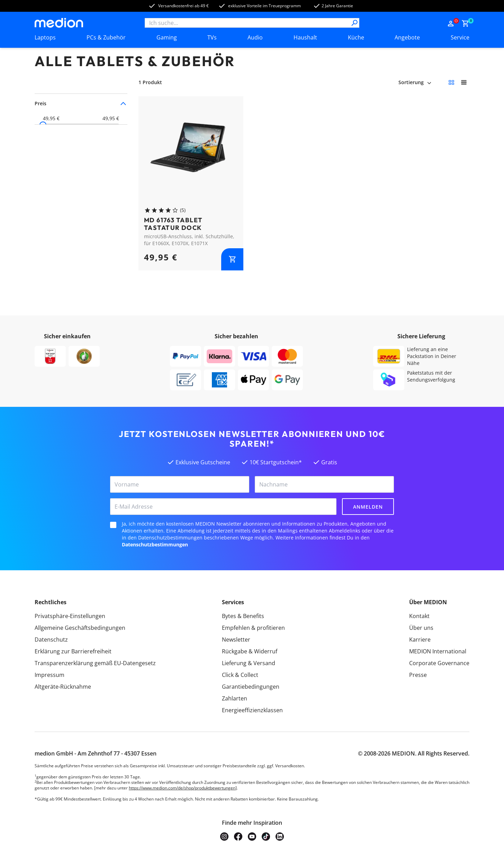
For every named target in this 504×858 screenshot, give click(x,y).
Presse (418, 675)
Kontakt (419, 616)
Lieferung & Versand (249, 663)
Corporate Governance (439, 663)
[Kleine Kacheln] (451, 82)
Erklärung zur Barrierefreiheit (73, 651)
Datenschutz (51, 640)
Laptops (45, 37)
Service (460, 37)
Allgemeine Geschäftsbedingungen (80, 628)
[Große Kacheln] (464, 82)
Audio (255, 37)
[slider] (43, 125)
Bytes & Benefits (243, 616)
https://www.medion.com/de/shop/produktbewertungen (182, 788)
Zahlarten (235, 698)
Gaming (167, 37)
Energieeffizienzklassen (252, 710)
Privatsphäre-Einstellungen (70, 616)
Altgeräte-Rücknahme (63, 687)
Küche (356, 37)
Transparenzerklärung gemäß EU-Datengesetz (95, 663)
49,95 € (51, 118)
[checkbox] (113, 525)
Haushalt (305, 37)
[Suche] (354, 23)
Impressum (49, 675)
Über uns (421, 628)
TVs (212, 37)
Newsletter (236, 640)
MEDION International (438, 651)
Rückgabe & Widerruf (250, 651)
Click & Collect (240, 675)
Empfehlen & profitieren (253, 628)
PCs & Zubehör (106, 37)
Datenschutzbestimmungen (155, 544)
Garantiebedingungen (251, 687)
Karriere (420, 640)
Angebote (407, 37)
